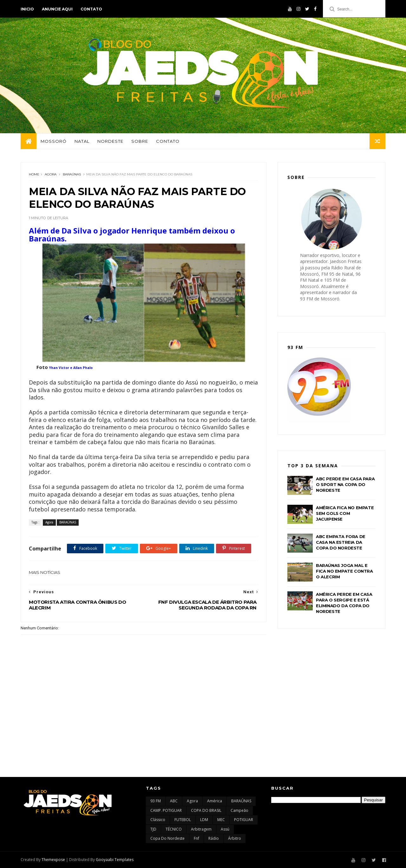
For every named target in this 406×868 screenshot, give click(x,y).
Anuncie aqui (57, 9)
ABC (174, 801)
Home (34, 174)
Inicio (27, 9)
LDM (204, 820)
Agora (51, 174)
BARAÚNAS (72, 174)
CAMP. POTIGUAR (166, 810)
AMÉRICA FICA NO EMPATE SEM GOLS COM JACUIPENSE (345, 513)
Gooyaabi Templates (115, 860)
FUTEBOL (183, 820)
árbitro (235, 838)
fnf (196, 838)
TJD (153, 829)
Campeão (239, 810)
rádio (214, 838)
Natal (82, 141)
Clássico (158, 820)
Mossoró (54, 141)
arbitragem (201, 829)
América (215, 801)
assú (225, 829)
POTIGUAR (244, 820)
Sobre (140, 141)
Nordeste (110, 141)
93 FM (156, 801)
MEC (221, 820)
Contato (91, 9)
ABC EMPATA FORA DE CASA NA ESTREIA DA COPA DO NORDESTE (341, 542)
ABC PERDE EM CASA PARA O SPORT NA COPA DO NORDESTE (345, 484)
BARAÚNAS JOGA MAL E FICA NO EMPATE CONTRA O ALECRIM (344, 571)
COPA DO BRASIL (206, 810)
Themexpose (53, 860)
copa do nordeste (167, 838)
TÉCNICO (174, 829)
